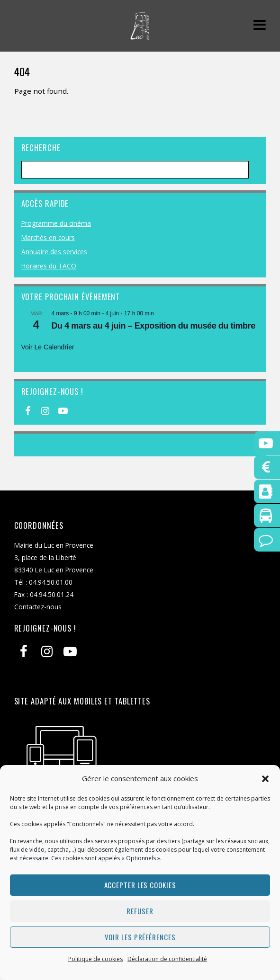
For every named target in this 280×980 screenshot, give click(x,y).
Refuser (140, 911)
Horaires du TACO (49, 266)
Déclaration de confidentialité (167, 959)
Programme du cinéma (56, 223)
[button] (265, 779)
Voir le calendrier (48, 347)
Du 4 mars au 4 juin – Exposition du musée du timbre (154, 326)
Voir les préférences (140, 937)
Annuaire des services (54, 252)
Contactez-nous (38, 607)
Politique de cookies (95, 959)
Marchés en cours (48, 237)
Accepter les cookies (140, 885)
